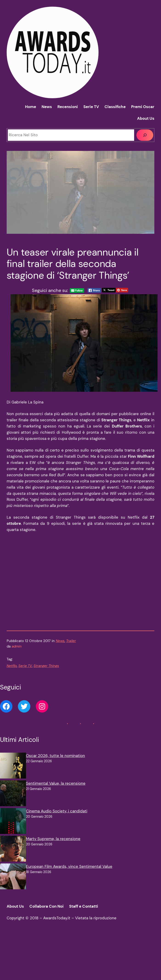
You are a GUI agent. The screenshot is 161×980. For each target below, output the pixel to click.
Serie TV (25, 666)
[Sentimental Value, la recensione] (13, 794)
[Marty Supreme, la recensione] (13, 850)
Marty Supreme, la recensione (53, 839)
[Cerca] (145, 135)
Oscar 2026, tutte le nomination (55, 756)
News (60, 641)
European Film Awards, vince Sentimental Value (69, 866)
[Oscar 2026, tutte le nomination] (13, 766)
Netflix (12, 666)
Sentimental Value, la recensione (56, 783)
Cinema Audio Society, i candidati (57, 811)
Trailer (71, 641)
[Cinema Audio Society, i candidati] (13, 822)
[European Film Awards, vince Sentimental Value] (13, 877)
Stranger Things (46, 666)
